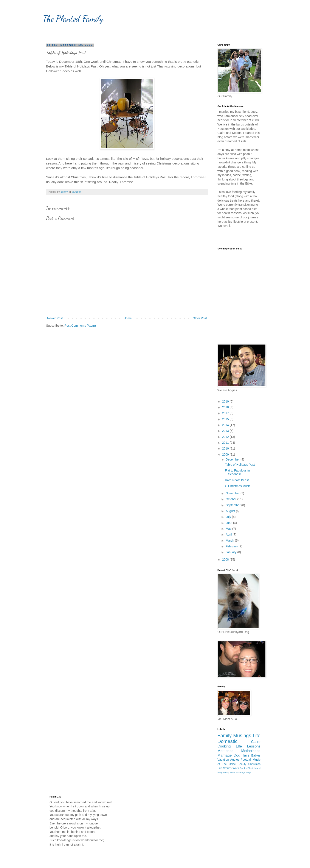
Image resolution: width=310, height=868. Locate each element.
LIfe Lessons (248, 746)
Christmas (254, 764)
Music (257, 760)
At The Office (227, 764)
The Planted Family (73, 19)
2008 (226, 559)
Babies (256, 755)
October (231, 499)
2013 (226, 431)
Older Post (200, 318)
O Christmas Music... (239, 486)
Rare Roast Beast (237, 480)
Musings (242, 736)
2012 (226, 437)
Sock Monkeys (238, 772)
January (231, 552)
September (233, 505)
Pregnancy (223, 772)
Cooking (224, 746)
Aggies (235, 760)
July (229, 517)
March (230, 541)
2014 (226, 425)
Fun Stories (225, 768)
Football (246, 760)
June (229, 523)
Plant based (254, 768)
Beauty (242, 764)
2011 (226, 443)
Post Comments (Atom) (80, 326)
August (231, 511)
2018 (226, 407)
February (232, 546)
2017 (226, 413)
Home (128, 318)
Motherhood (251, 751)
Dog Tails (241, 755)
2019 (226, 401)
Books (243, 768)
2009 (226, 454)
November (233, 493)
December (233, 459)
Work (236, 768)
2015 (226, 419)
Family (225, 736)
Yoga (249, 772)
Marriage (225, 755)
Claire (256, 742)
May (229, 529)
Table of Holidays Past (240, 465)
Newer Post (55, 318)
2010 (226, 448)
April (229, 534)
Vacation (223, 760)
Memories (225, 751)
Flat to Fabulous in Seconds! (237, 472)
